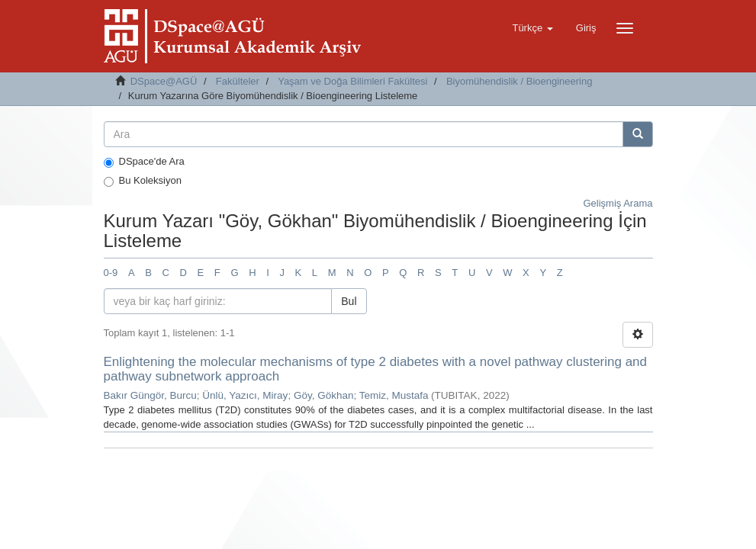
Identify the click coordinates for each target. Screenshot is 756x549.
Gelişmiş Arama (618, 203)
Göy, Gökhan (324, 395)
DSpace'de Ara (144, 162)
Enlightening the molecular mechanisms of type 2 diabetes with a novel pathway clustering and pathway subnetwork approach (376, 369)
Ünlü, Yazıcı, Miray (245, 395)
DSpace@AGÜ (164, 81)
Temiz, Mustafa (394, 395)
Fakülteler (238, 81)
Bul (349, 301)
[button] (532, 28)
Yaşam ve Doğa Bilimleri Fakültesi (352, 81)
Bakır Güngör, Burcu (150, 395)
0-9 (111, 273)
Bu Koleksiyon (143, 181)
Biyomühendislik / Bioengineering (520, 81)
